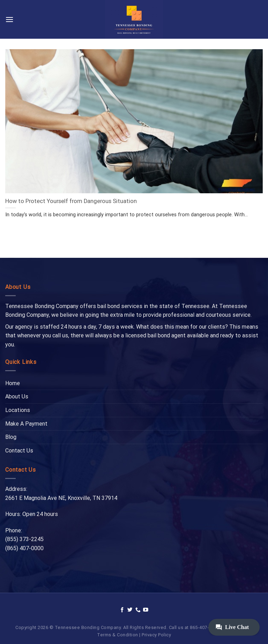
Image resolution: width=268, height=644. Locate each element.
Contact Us (19, 451)
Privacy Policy (156, 635)
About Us (17, 396)
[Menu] (9, 19)
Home (13, 383)
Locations (18, 410)
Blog (11, 437)
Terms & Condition (118, 635)
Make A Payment (26, 424)
